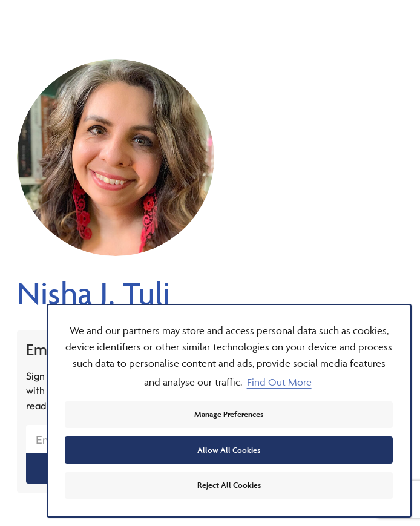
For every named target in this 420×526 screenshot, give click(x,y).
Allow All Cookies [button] (229, 450)
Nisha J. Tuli (94, 293)
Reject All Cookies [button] (229, 485)
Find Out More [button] (279, 382)
